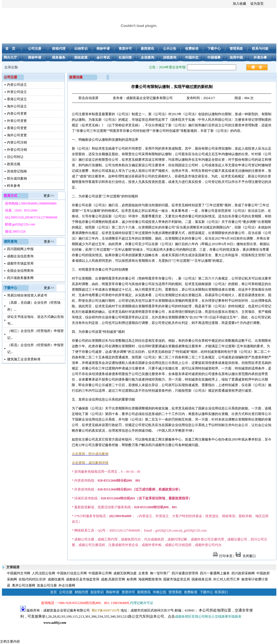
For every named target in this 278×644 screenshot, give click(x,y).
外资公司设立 (17, 92)
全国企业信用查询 (20, 271)
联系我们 (221, 592)
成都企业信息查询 (20, 256)
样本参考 (14, 186)
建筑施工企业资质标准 (24, 359)
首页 (53, 592)
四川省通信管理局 (185, 573)
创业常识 (97, 592)
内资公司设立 (17, 85)
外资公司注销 (17, 150)
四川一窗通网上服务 (215, 573)
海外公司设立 (17, 106)
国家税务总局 (202, 579)
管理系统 (175, 592)
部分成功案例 (17, 178)
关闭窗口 (245, 556)
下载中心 (206, 592)
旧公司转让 (15, 157)
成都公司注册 (30, 629)
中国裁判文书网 (19, 573)
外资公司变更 (17, 121)
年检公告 (160, 592)
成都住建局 (56, 579)
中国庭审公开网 (100, 573)
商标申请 (113, 592)
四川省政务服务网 (20, 278)
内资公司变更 (17, 114)
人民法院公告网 (44, 573)
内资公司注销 (17, 142)
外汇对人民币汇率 (226, 579)
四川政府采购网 (243, 573)
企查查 (143, 573)
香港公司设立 (17, 99)
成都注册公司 (51, 629)
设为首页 (257, 4)
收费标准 (191, 592)
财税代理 (81, 592)
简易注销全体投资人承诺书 (27, 295)
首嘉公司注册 (47, 585)
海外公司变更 (17, 135)
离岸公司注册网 (24, 585)
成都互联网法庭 (125, 573)
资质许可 (128, 592)
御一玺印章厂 (160, 573)
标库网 (132, 579)
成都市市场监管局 (20, 263)
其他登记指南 (17, 171)
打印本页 (223, 556)
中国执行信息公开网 (72, 573)
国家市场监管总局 (177, 579)
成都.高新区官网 (113, 579)
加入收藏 (239, 4)
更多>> (49, 196)
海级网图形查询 (150, 579)
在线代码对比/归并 (32, 579)
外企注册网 (67, 585)
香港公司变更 (17, 128)
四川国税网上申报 (20, 249)
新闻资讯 (144, 592)
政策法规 (14, 164)
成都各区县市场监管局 (83, 579)
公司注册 (66, 592)
